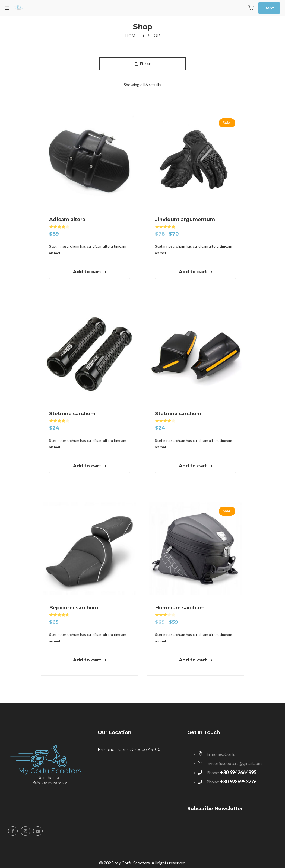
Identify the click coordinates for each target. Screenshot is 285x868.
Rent (269, 8)
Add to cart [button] (87, 272)
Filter (143, 64)
